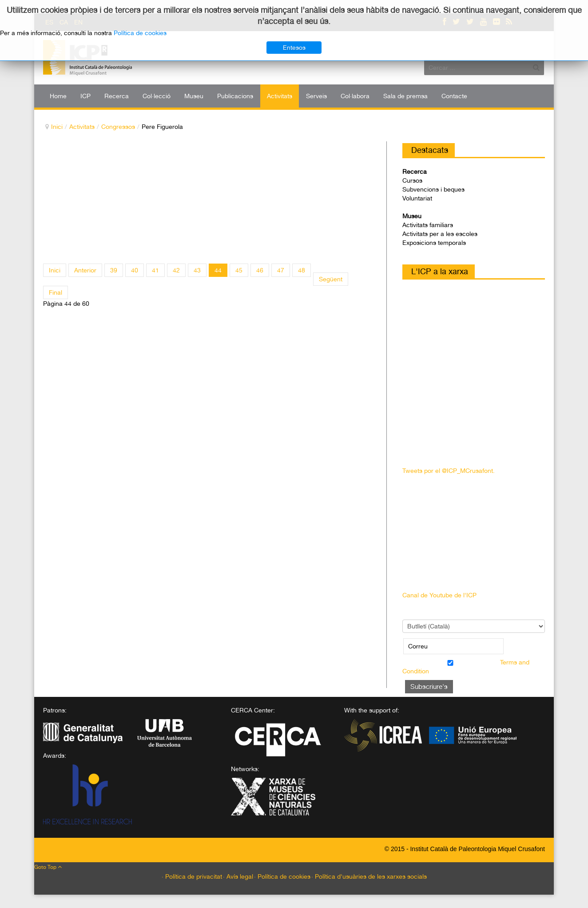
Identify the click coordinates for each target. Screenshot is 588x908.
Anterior (85, 270)
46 (260, 270)
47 (281, 270)
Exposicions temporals (434, 243)
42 (176, 270)
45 (239, 270)
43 (197, 270)
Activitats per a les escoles (440, 234)
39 (114, 270)
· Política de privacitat (192, 876)
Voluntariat (417, 198)
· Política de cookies (282, 876)
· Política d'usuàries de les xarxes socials (369, 876)
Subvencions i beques (433, 189)
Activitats (82, 127)
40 (135, 270)
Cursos (412, 180)
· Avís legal (238, 876)
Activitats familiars (428, 225)
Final (56, 292)
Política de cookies (140, 33)
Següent (331, 279)
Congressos (118, 127)
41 (155, 270)
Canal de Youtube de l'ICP (439, 595)
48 (302, 270)
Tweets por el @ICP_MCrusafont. (449, 471)
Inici (57, 127)
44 (218, 270)
